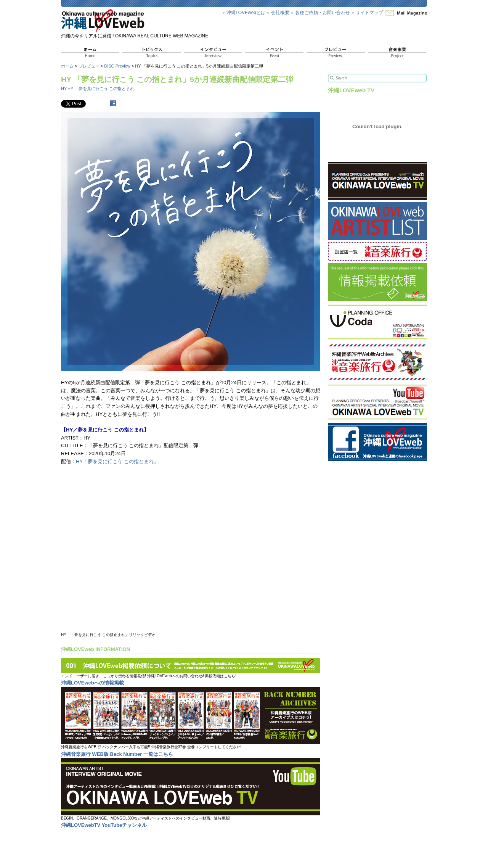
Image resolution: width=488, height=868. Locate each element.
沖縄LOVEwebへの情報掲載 (92, 683)
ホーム (67, 66)
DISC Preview (117, 66)
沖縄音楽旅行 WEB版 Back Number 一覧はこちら (117, 754)
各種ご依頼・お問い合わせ (323, 13)
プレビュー (89, 66)
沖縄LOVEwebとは (246, 13)
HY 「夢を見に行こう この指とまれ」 (103, 89)
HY (64, 89)
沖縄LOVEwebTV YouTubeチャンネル (104, 825)
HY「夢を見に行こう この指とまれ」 (117, 461)
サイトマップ (369, 13)
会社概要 (280, 13)
